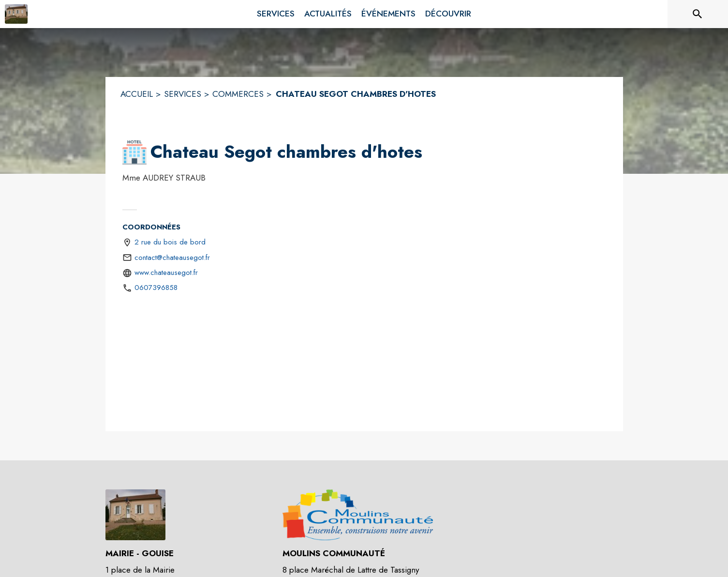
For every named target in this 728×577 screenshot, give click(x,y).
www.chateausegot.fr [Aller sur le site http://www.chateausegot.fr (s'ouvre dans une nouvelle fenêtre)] (166, 273)
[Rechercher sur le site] (698, 14)
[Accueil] (16, 14)
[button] (134, 152)
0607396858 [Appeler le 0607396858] (156, 288)
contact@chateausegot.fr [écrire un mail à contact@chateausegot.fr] (172, 258)
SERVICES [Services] (183, 94)
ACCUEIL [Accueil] (137, 94)
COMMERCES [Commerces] (238, 94)
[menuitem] (276, 12)
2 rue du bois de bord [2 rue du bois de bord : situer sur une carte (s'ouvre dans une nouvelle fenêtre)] (170, 242)
